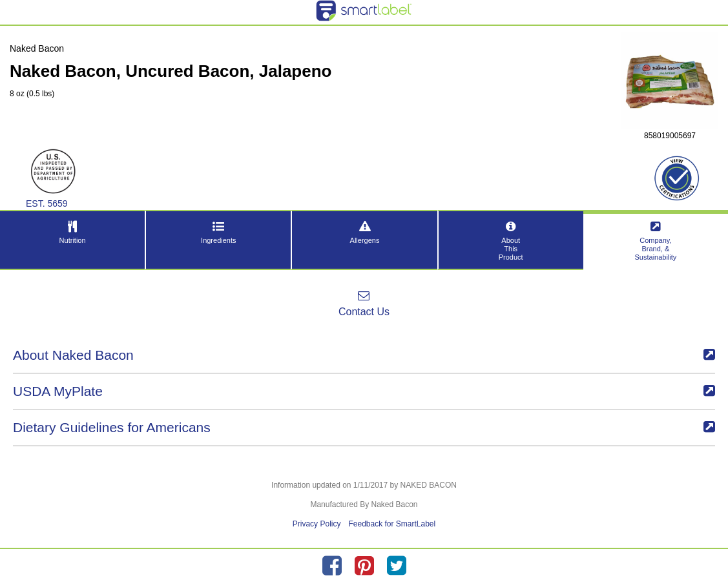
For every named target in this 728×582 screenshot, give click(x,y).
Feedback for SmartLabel (392, 524)
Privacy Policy (317, 524)
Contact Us (364, 303)
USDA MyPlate (364, 391)
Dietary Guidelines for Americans (364, 427)
